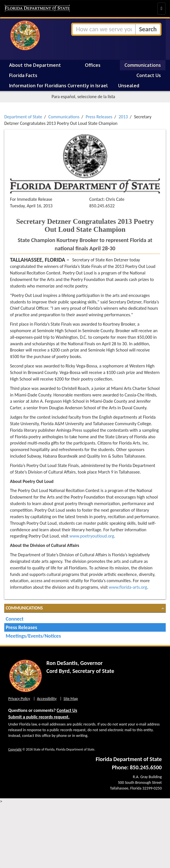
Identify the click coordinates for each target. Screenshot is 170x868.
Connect (15, 619)
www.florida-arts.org (128, 587)
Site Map (71, 699)
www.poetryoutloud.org (92, 536)
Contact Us (149, 75)
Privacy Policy (19, 699)
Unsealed (129, 86)
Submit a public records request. (39, 717)
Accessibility (47, 699)
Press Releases (99, 117)
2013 (123, 117)
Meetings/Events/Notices (33, 636)
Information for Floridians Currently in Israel (59, 86)
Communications (143, 65)
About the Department (35, 65)
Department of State (23, 117)
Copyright (15, 749)
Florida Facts (23, 75)
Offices (93, 65)
